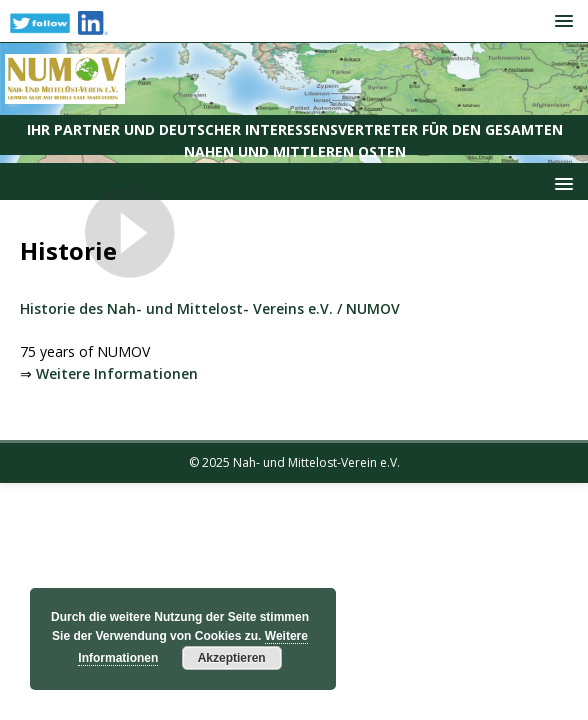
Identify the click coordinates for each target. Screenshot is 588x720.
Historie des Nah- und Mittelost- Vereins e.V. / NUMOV (210, 308)
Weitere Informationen (117, 373)
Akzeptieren (232, 658)
